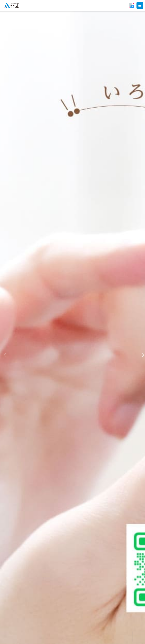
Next (142, 354)
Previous (3, 354)
